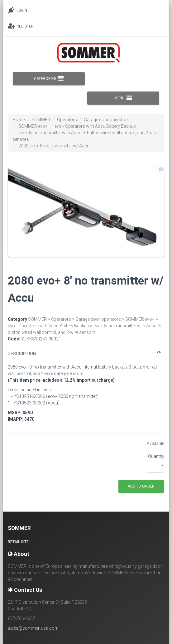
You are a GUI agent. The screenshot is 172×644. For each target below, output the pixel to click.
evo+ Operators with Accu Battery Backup (95, 126)
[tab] (86, 351)
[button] (84, 354)
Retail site (18, 542)
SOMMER (41, 120)
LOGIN (18, 10)
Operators (67, 120)
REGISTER (21, 26)
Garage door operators (107, 120)
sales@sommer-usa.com (33, 628)
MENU (123, 98)
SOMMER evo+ (33, 126)
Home (19, 120)
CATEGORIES (49, 79)
